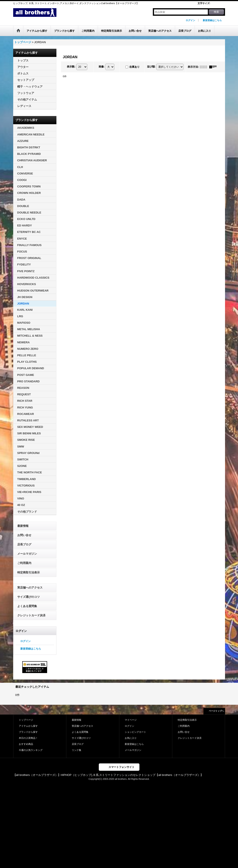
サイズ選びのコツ (29, 597)
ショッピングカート (135, 732)
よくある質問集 (27, 606)
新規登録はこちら (212, 20)
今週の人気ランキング (31, 750)
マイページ (131, 720)
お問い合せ (24, 535)
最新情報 (23, 526)
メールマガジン (27, 554)
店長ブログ (24, 544)
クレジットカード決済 (31, 615)
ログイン (190, 20)
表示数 (71, 67)
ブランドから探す (28, 732)
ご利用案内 (24, 563)
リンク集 (77, 750)
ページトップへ (216, 711)
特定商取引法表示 (29, 572)
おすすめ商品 (26, 744)
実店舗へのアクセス (30, 588)
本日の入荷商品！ (28, 738)
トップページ (26, 720)
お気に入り (131, 738)
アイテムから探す (28, 726)
